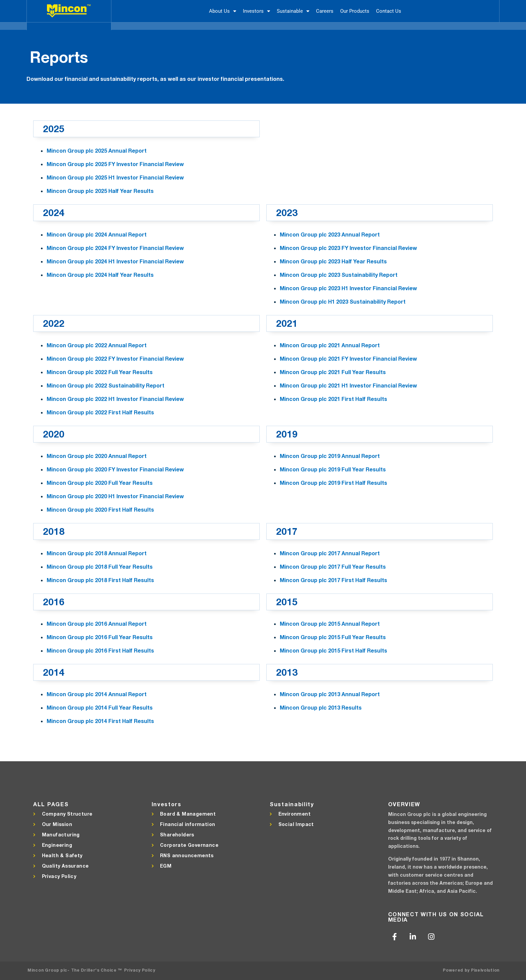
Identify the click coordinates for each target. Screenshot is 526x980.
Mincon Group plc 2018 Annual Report (97, 553)
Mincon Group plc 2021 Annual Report (330, 345)
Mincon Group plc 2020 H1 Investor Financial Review (115, 496)
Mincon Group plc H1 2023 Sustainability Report (343, 301)
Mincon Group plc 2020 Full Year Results (100, 483)
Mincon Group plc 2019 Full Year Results (333, 469)
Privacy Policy (140, 970)
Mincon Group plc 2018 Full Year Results (100, 566)
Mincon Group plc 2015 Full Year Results (333, 637)
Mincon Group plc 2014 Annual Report (97, 694)
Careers (325, 11)
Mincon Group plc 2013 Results (321, 707)
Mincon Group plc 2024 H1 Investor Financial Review (115, 261)
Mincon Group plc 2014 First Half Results (100, 721)
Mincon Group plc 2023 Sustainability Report (339, 275)
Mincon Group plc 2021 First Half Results (333, 399)
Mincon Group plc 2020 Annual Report (97, 456)
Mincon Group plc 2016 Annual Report (97, 624)
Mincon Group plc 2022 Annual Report (97, 345)
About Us (223, 11)
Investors (256, 11)
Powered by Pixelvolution (471, 970)
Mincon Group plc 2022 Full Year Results (100, 372)
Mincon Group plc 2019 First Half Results (333, 483)
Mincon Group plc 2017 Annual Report (330, 553)
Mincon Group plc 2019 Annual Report (330, 456)
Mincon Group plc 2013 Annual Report (330, 694)
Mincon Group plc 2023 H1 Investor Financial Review (348, 288)
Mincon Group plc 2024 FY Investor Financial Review (115, 248)
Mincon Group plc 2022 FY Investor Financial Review (115, 358)
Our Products (355, 11)
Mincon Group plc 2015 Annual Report (330, 624)
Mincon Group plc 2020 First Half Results (100, 509)
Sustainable (293, 11)
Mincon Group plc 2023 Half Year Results (333, 261)
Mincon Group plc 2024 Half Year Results (100, 275)
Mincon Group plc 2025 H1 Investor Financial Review (115, 177)
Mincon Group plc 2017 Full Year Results (333, 566)
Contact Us (389, 11)
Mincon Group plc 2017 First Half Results (333, 580)
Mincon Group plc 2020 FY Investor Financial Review (115, 469)
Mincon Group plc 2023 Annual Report (330, 234)
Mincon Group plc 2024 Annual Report (97, 234)
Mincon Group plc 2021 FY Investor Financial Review (348, 358)
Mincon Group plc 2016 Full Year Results (100, 637)
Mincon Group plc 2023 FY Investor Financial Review (348, 248)
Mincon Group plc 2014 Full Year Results (100, 707)
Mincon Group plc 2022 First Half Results (100, 412)
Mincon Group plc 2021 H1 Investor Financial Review (348, 385)
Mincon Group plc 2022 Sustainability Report (106, 385)
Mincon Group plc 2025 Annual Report (97, 150)
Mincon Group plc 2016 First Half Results (100, 650)
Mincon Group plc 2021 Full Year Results (333, 372)
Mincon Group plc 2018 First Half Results (100, 580)
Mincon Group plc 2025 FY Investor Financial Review (115, 164)
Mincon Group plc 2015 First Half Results (333, 650)
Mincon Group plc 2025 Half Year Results (100, 191)
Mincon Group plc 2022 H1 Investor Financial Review (115, 399)
